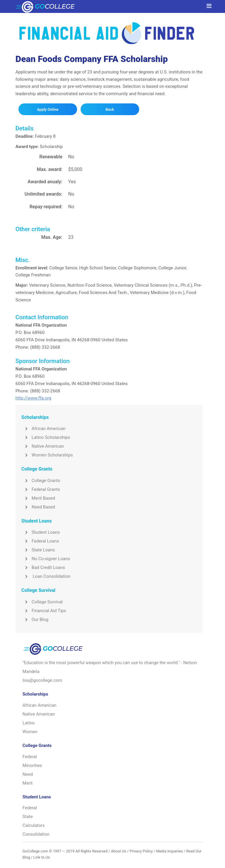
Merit (28, 783)
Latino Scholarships (46, 437)
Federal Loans (40, 541)
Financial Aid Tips (44, 611)
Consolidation (36, 834)
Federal (30, 757)
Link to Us (42, 857)
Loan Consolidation (46, 576)
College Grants (41, 481)
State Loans (38, 550)
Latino (29, 723)
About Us (119, 851)
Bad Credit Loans (43, 568)
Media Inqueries (169, 851)
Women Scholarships (47, 455)
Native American (43, 446)
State (28, 817)
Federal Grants (41, 489)
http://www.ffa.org (33, 398)
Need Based (38, 507)
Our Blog (35, 619)
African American (44, 429)
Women (30, 732)
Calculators (34, 825)
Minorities (32, 765)
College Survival (42, 602)
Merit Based (38, 498)
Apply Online (48, 109)
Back (110, 109)
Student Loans (41, 532)
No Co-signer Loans (46, 559)
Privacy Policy (141, 851)
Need (28, 774)
